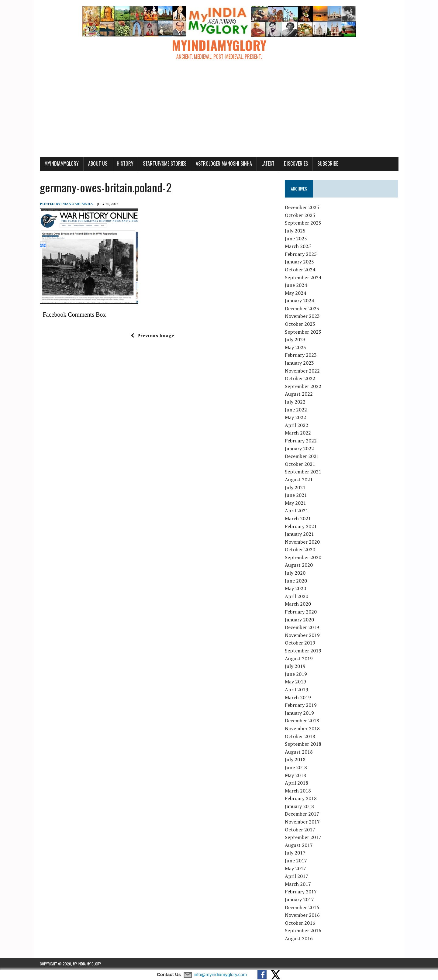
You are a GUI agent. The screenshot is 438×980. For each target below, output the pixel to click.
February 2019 (301, 705)
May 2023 (295, 347)
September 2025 (303, 223)
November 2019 (302, 635)
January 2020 (299, 620)
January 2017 (299, 899)
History (125, 163)
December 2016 (302, 907)
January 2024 (299, 301)
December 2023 (302, 308)
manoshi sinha (78, 204)
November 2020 (302, 542)
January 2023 (299, 363)
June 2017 (296, 861)
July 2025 (295, 231)
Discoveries (296, 163)
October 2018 (300, 736)
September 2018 (303, 744)
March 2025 (298, 246)
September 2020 (303, 557)
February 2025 (301, 254)
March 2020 (298, 604)
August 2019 (299, 658)
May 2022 (295, 417)
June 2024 (296, 285)
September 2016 (303, 930)
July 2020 (295, 573)
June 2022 (296, 410)
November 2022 (302, 371)
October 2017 (300, 830)
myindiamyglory (62, 163)
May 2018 (295, 775)
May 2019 (295, 682)
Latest (268, 163)
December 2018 (302, 720)
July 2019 (295, 666)
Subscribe (328, 163)
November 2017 (302, 822)
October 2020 (300, 549)
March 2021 (298, 518)
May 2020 (295, 588)
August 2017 (299, 845)
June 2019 (296, 674)
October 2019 (300, 643)
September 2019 (303, 651)
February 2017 (301, 892)
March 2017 (298, 884)
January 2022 (299, 449)
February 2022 (301, 441)
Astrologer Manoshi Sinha (224, 163)
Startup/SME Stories (165, 163)
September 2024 (303, 277)
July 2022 (295, 402)
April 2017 (297, 876)
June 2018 (296, 767)
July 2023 (295, 339)
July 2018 (295, 759)
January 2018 (299, 806)
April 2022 (297, 425)
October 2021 (300, 464)
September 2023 (303, 332)
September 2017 (303, 837)
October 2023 (300, 324)
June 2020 (296, 581)
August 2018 (299, 752)
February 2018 (301, 798)
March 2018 (298, 791)
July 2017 (295, 853)
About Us (98, 163)
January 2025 (299, 262)
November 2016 (302, 915)
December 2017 (302, 814)
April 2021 (297, 511)
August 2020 (299, 565)
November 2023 (302, 316)
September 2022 (303, 386)
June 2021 (296, 495)
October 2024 (300, 270)
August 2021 (299, 480)
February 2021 (301, 526)
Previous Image (152, 335)
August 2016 (299, 938)
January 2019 (299, 713)
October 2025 (300, 215)
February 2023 (301, 355)
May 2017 (295, 868)
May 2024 (295, 293)
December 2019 (302, 627)
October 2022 (300, 378)
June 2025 (296, 239)
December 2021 (302, 456)
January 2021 (299, 534)
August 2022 (299, 394)
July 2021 (295, 487)
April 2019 (297, 689)
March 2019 (298, 697)
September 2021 (303, 472)
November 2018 (302, 728)
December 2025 (302, 207)
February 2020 (301, 612)
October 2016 (300, 923)
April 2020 (297, 596)
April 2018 (297, 783)
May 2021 (295, 503)
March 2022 (298, 433)
